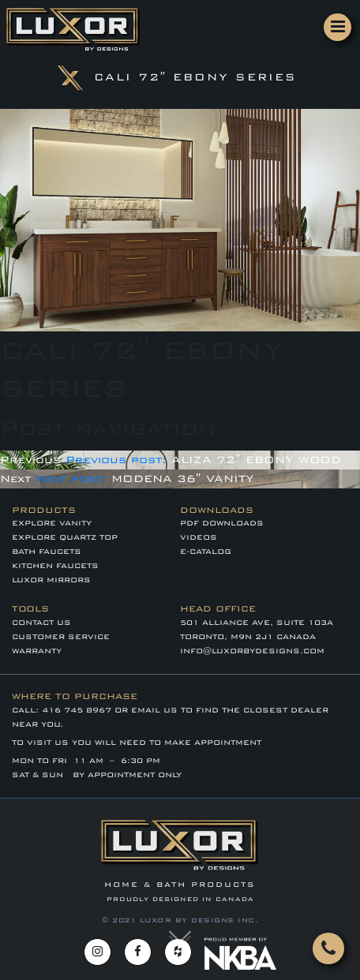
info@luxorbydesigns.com (252, 651)
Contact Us (41, 623)
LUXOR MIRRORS (51, 580)
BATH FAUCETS (47, 552)
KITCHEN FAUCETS (55, 566)
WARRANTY (37, 651)
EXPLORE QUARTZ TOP (65, 537)
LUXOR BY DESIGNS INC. (199, 920)
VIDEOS (199, 537)
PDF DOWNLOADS (222, 523)
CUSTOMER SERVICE (61, 637)
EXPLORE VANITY (52, 523)
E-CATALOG (206, 552)
